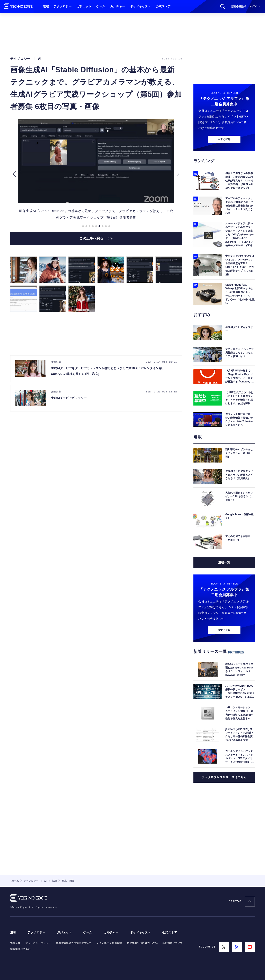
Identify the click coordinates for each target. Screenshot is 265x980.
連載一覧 (224, 562)
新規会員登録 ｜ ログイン (245, 7)
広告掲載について (173, 943)
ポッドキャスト (140, 6)
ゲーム (101, 6)
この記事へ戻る (96, 238)
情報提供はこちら (20, 949)
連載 (46, 6)
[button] (14, 174)
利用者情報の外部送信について (74, 943)
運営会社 (15, 943)
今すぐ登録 (224, 139)
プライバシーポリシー (38, 943)
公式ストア (163, 6)
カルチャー (118, 6)
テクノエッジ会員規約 (109, 943)
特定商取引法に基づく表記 (142, 943)
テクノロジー (63, 6)
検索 (223, 7)
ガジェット (84, 6)
